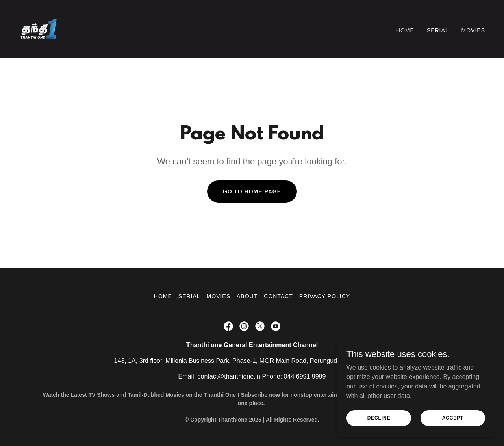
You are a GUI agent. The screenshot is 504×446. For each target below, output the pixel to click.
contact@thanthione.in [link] (229, 376)
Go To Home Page (252, 191)
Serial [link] (438, 30)
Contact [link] (278, 296)
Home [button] (163, 296)
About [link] (247, 296)
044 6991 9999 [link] (305, 376)
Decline (379, 423)
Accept (453, 423)
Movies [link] (473, 30)
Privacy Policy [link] (325, 296)
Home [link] (405, 30)
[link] (39, 29)
